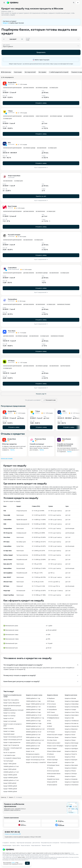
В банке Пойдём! (52, 748)
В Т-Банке (50, 768)
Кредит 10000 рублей (10, 764)
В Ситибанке (51, 776)
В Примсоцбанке (52, 785)
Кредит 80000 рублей (32, 748)
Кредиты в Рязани (70, 771)
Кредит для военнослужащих (12, 705)
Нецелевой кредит (9, 734)
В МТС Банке (51, 712)
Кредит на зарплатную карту (35, 757)
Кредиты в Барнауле (71, 760)
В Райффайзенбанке (53, 718)
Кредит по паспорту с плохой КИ (36, 762)
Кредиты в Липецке (71, 774)
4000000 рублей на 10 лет (34, 732)
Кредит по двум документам (12, 742)
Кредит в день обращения (11, 703)
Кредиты (11, 797)
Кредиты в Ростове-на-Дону (73, 723)
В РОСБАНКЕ (51, 729)
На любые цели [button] (54, 88)
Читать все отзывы (7, 459)
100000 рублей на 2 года (33, 701)
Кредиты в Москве (70, 698)
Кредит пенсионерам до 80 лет (13, 737)
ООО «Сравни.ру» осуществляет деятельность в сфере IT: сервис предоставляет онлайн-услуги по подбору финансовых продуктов (36, 853)
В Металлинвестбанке (54, 774)
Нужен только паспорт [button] (42, 116)
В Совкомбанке (52, 707)
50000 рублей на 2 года (33, 737)
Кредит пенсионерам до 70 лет (35, 760)
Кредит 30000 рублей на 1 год (35, 718)
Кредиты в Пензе (70, 757)
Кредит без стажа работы (11, 700)
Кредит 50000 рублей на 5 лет (35, 740)
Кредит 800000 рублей (10, 791)
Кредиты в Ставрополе (72, 782)
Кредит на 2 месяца (9, 713)
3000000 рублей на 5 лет (33, 726)
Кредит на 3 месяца (9, 716)
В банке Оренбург (52, 760)
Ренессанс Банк (40, 439)
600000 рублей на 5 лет (33, 746)
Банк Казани (67, 439)
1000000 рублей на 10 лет (11, 766)
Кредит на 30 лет (9, 718)
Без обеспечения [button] (68, 116)
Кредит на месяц (9, 728)
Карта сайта (16, 845)
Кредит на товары (9, 731)
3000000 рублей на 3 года (34, 723)
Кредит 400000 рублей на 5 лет (35, 729)
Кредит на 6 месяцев (10, 721)
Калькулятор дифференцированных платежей (13, 709)
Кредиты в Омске (70, 735)
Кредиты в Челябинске (72, 721)
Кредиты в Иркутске (71, 751)
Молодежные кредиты (33, 754)
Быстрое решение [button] (65, 366)
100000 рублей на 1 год (33, 698)
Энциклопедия (7, 845)
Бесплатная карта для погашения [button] (12, 88)
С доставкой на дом (9, 755)
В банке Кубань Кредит (54, 751)
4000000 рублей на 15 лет (11, 780)
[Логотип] (8, 849)
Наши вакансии (36, 845)
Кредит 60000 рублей (10, 783)
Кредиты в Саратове (71, 746)
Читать (12, 450)
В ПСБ (49, 721)
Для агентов (36, 843)
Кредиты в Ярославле (71, 765)
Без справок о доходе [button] (42, 88)
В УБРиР (50, 726)
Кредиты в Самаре (70, 709)
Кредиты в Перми (70, 740)
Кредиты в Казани (70, 732)
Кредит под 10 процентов (11, 745)
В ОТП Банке (51, 732)
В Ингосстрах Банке (53, 771)
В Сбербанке (51, 698)
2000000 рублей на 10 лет (34, 715)
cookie (13, 863)
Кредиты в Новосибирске (72, 704)
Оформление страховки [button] (64, 304)
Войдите (6, 23)
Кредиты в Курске (70, 776)
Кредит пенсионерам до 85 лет (13, 740)
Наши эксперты (25, 845)
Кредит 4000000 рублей (11, 778)
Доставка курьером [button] (29, 88)
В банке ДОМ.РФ (52, 782)
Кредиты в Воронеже (71, 729)
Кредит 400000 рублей (10, 775)
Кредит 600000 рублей (10, 786)
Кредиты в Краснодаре (72, 701)
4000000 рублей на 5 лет (33, 735)
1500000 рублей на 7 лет (33, 707)
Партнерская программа (24, 843)
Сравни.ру (4, 797)
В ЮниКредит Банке (53, 765)
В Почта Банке (51, 704)
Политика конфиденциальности (70, 843)
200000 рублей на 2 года (33, 709)
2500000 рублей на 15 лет (11, 772)
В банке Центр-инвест (54, 743)
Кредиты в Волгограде (72, 743)
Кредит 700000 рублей (10, 789)
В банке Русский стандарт (55, 735)
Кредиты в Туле (69, 762)
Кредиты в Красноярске (72, 715)
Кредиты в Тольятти (71, 754)
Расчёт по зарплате (9, 752)
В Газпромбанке (52, 709)
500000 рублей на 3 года (33, 743)
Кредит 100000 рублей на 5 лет (35, 704)
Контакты (13, 843)
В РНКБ (49, 723)
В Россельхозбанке (53, 715)
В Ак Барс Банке (52, 740)
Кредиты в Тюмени (71, 737)
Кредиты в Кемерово (71, 779)
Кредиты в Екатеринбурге (73, 707)
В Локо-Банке (51, 757)
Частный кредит (8, 761)
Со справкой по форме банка (12, 758)
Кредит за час (30, 751)
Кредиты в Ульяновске (72, 785)
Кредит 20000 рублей (10, 769)
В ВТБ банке (51, 701)
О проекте (6, 843)
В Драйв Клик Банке (53, 779)
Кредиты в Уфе (69, 718)
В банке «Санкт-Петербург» (55, 746)
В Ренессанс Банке (53, 737)
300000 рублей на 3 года (33, 721)
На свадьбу (19, 797)
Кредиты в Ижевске (71, 768)
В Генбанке (50, 754)
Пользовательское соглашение (50, 843)
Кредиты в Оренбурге (71, 748)
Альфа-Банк (12, 439)
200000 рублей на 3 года (33, 712)
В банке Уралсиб (52, 762)
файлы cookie (21, 857)
